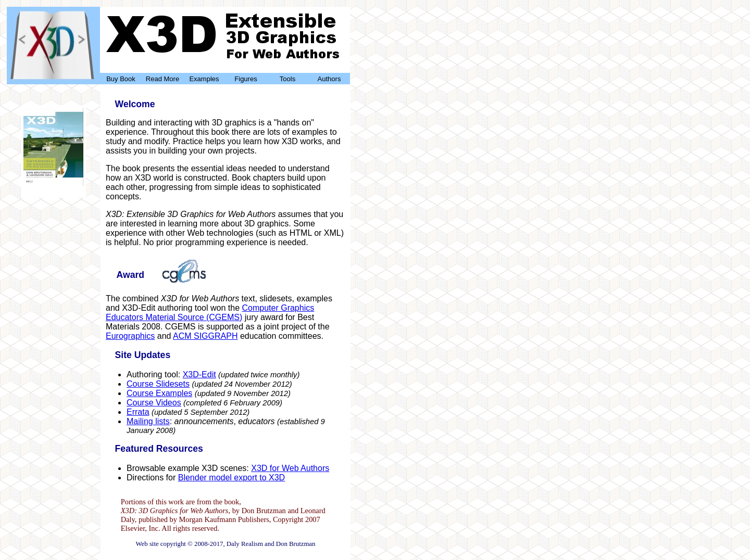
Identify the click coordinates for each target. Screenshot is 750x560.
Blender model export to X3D (232, 478)
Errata (138, 412)
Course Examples (159, 393)
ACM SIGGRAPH (205, 336)
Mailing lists (148, 421)
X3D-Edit (199, 374)
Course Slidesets (158, 384)
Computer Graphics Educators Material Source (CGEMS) (210, 313)
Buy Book (121, 79)
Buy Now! (53, 187)
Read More (162, 79)
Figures (246, 79)
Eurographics (130, 336)
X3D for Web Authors (290, 468)
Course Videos (154, 403)
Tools (287, 79)
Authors (329, 79)
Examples (204, 79)
